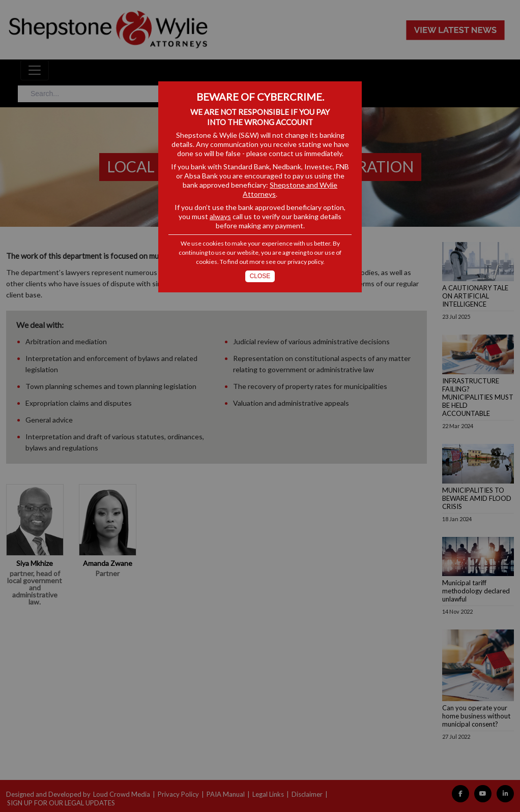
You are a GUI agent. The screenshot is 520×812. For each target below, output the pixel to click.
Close (260, 276)
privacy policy (305, 262)
